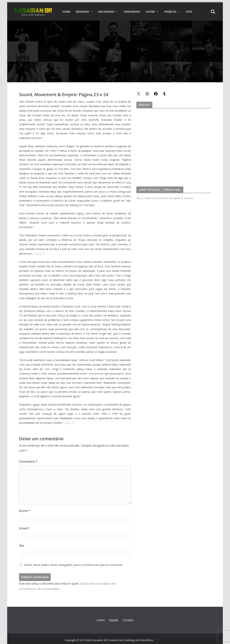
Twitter (148, 198)
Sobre (101, 620)
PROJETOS (170, 12)
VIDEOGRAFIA (132, 12)
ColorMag (129, 640)
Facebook (160, 198)
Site (22, 546)
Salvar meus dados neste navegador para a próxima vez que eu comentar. (73, 565)
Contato (128, 620)
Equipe (114, 620)
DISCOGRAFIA (106, 12)
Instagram (175, 198)
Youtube (189, 198)
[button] (91, 12)
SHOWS (150, 12)
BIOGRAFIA (82, 12)
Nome (24, 511)
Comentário (28, 461)
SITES (189, 12)
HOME (66, 12)
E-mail (24, 528)
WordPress (147, 640)
